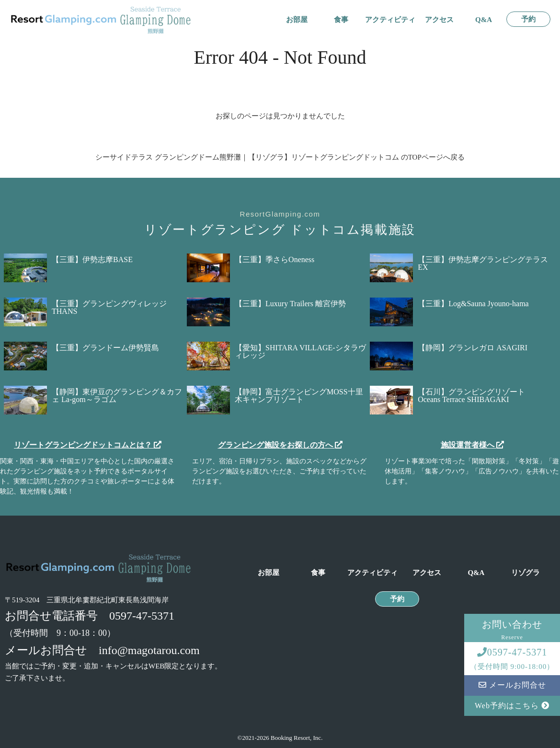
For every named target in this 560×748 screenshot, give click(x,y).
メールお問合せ (512, 685)
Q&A (484, 20)
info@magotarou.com (149, 650)
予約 (528, 19)
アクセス (439, 20)
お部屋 (297, 20)
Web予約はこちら (512, 706)
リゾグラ (526, 573)
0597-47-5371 (142, 616)
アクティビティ (390, 20)
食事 (341, 20)
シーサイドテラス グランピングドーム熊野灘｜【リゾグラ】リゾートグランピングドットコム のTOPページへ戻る (280, 157)
